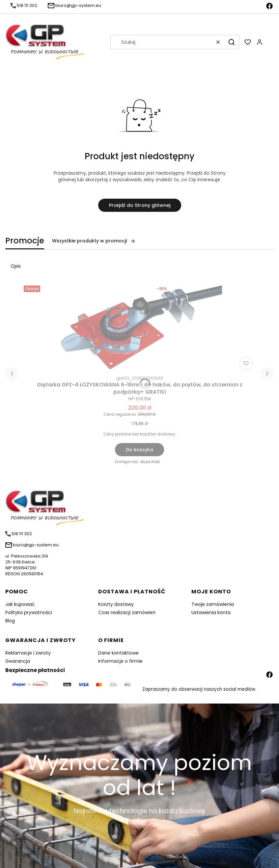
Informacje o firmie (120, 661)
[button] (232, 42)
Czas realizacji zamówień (127, 612)
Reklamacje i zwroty (28, 653)
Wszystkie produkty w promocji (94, 241)
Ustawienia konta (211, 612)
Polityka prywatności (29, 612)
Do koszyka (139, 450)
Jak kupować (20, 604)
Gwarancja (18, 661)
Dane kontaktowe (118, 653)
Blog (10, 621)
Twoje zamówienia (213, 604)
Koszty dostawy (116, 604)
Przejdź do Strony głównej (140, 205)
